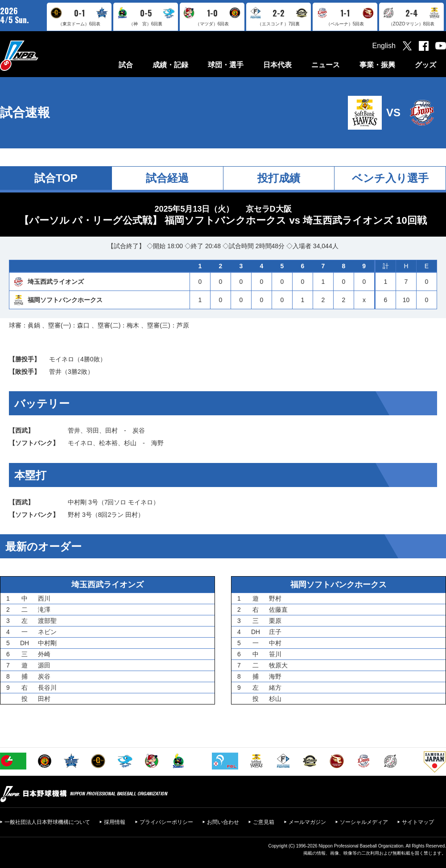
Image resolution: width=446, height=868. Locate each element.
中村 (275, 643)
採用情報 (115, 822)
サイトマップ (418, 822)
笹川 (275, 654)
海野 (157, 443)
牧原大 (278, 665)
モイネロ (62, 359)
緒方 (275, 688)
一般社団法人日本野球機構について (47, 822)
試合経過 (167, 178)
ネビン (47, 632)
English (384, 46)
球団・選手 (226, 65)
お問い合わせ (223, 822)
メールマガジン (307, 822)
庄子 (275, 632)
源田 (44, 665)
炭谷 (139, 430)
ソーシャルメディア (364, 822)
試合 (126, 65)
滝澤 (44, 610)
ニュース (326, 65)
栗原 (275, 621)
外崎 (44, 654)
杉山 (130, 443)
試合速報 (25, 113)
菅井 (55, 372)
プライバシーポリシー (166, 822)
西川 (44, 598)
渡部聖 (47, 621)
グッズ (425, 65)
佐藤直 (278, 610)
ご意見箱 (264, 822)
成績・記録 (170, 65)
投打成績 (279, 178)
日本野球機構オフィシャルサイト (41, 55)
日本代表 (277, 65)
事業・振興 (377, 65)
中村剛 (77, 502)
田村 (111, 430)
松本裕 (108, 443)
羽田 (93, 430)
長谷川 (47, 688)
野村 (74, 515)
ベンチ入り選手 (390, 178)
